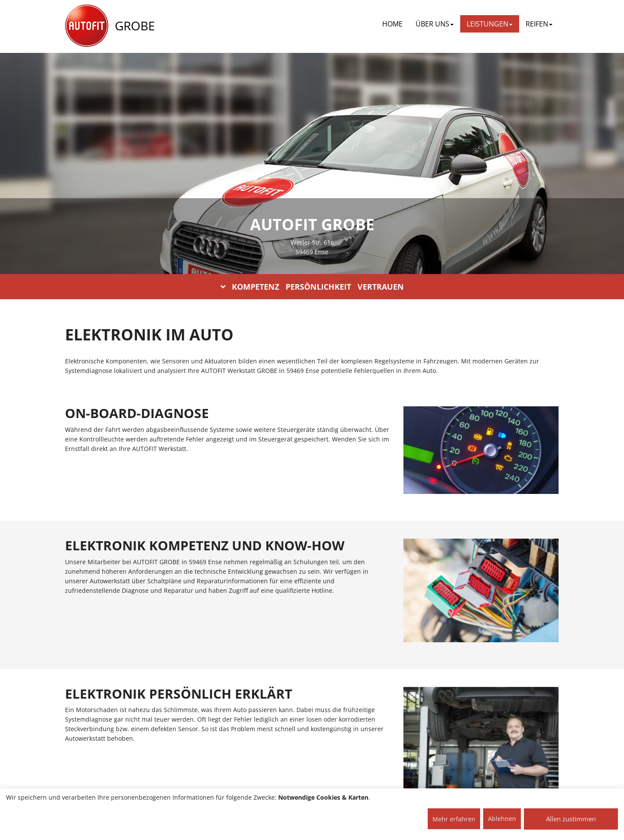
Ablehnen (502, 819)
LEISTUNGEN (490, 24)
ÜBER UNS (435, 24)
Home (392, 24)
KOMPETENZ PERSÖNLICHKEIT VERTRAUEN (312, 287)
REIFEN (539, 24)
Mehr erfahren (454, 819)
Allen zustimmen (571, 819)
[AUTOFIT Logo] (87, 26)
